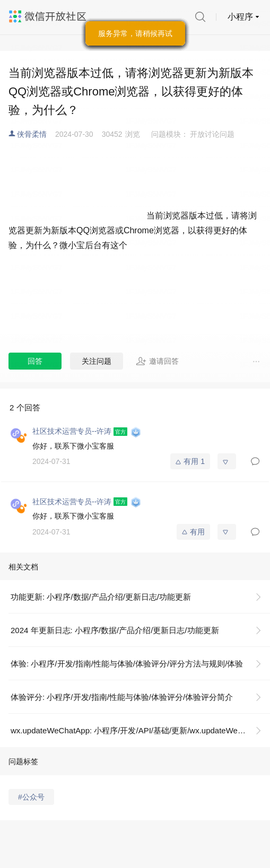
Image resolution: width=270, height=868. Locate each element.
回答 (35, 361)
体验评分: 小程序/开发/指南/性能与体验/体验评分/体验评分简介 (122, 697)
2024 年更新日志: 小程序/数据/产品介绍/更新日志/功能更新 (115, 630)
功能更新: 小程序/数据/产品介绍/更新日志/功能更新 (101, 597)
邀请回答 (157, 361)
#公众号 (31, 797)
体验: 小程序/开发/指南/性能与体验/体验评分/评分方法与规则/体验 (127, 664)
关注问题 (97, 361)
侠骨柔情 (32, 134)
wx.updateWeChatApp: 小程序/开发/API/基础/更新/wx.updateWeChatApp (140, 730)
